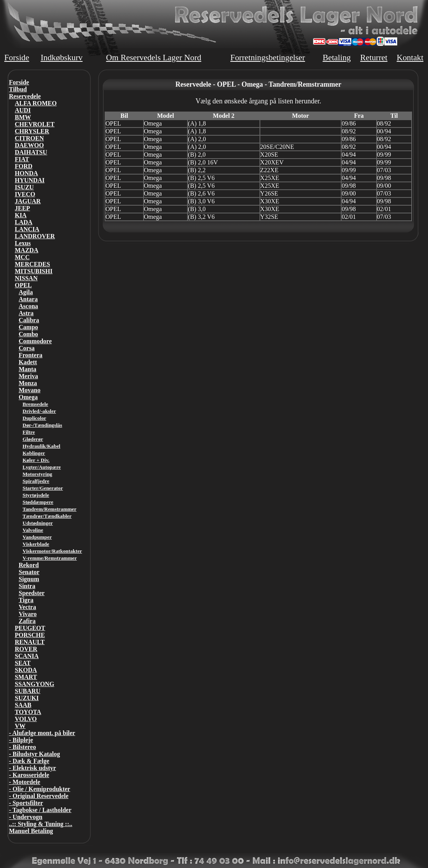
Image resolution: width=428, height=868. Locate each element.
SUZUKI (27, 698)
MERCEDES (32, 264)
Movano (30, 390)
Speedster (32, 593)
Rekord (29, 565)
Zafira (27, 621)
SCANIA (27, 656)
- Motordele (25, 782)
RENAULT (30, 642)
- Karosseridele (29, 775)
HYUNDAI (30, 180)
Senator (29, 572)
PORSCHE (30, 635)
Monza (28, 383)
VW (20, 726)
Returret (374, 58)
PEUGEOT (30, 628)
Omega (28, 397)
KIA (21, 215)
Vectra (27, 607)
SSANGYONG (34, 684)
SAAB (23, 705)
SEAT (23, 663)
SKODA (26, 670)
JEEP (22, 208)
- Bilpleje (21, 740)
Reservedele (25, 96)
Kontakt (410, 58)
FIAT (22, 159)
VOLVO (26, 719)
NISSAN (26, 278)
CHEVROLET (35, 124)
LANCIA (27, 229)
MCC (22, 257)
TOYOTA (28, 712)
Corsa (27, 348)
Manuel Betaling (31, 831)
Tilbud (18, 89)
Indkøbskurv (61, 58)
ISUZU (24, 187)
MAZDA (26, 250)
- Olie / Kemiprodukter (39, 789)
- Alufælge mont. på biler (42, 733)
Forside (17, 58)
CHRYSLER (32, 131)
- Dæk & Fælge (29, 761)
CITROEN (29, 138)
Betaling (337, 58)
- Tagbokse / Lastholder (40, 810)
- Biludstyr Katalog (34, 754)
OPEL (23, 285)
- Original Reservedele (39, 796)
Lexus (23, 243)
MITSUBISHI (34, 271)
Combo (28, 334)
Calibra (29, 320)
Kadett (28, 362)
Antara (28, 299)
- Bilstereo (22, 747)
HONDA (26, 173)
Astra (26, 313)
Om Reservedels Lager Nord (154, 58)
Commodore (35, 341)
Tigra (26, 600)
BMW (23, 117)
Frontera (31, 355)
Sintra (27, 586)
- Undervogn (26, 817)
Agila (26, 292)
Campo (28, 327)
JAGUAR (28, 201)
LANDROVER (35, 236)
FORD (24, 166)
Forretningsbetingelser (268, 58)
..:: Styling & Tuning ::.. (41, 824)
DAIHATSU (31, 152)
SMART (26, 677)
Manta (27, 369)
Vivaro (28, 614)
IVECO (25, 194)
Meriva (28, 376)
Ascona (28, 306)
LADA (24, 222)
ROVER (26, 649)
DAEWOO (29, 145)
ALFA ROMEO (36, 103)
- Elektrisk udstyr (32, 768)
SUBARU (28, 691)
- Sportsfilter (26, 803)
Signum (29, 579)
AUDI (23, 110)
